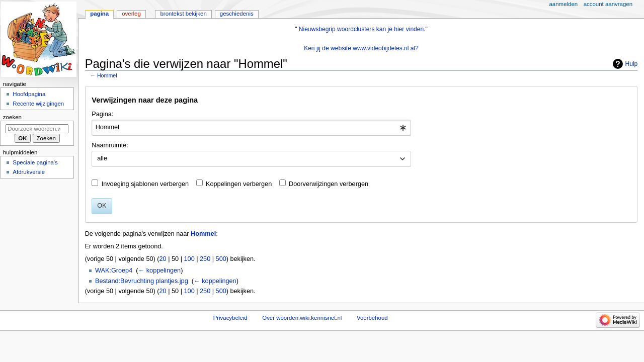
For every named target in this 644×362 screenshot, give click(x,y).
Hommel (107, 75)
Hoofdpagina (29, 94)
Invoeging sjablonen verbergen (145, 184)
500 (221, 259)
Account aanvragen (608, 4)
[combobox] (251, 128)
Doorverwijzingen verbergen (329, 184)
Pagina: (102, 114)
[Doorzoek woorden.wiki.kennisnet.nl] (37, 129)
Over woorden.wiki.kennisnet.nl (302, 318)
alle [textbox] (102, 158)
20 (163, 259)
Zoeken (12, 117)
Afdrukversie (29, 172)
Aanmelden (564, 4)
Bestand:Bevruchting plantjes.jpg (142, 281)
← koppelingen (160, 270)
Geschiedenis (237, 14)
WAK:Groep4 (114, 270)
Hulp (632, 64)
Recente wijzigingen (38, 104)
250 (205, 259)
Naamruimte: (110, 145)
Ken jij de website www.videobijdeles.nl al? (361, 48)
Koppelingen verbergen (239, 184)
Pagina (99, 14)
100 (189, 259)
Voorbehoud (372, 318)
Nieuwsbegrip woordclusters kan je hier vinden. (362, 29)
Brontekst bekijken (183, 14)
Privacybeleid (230, 318)
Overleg (131, 14)
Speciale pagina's (35, 162)
